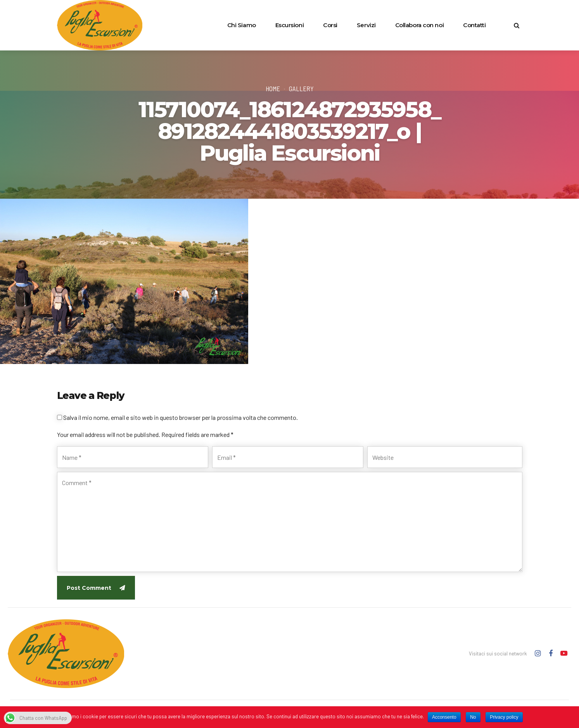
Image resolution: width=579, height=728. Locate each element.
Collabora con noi (419, 25)
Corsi (330, 25)
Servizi (366, 25)
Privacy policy (504, 717)
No (473, 717)
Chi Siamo (242, 25)
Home (273, 88)
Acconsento (444, 717)
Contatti (474, 25)
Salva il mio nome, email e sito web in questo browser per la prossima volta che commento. (181, 417)
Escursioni (290, 25)
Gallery (301, 88)
